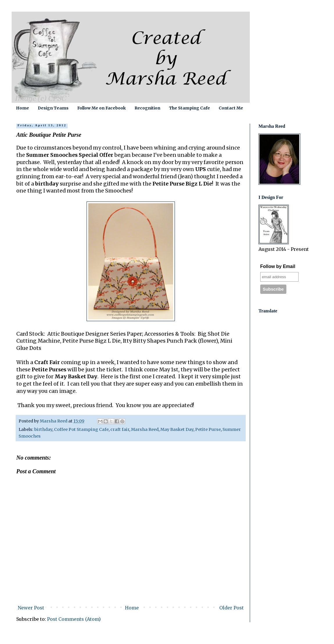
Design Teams (53, 108)
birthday (43, 429)
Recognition (147, 108)
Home (23, 108)
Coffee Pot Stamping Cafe (81, 429)
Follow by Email (278, 266)
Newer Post (31, 608)
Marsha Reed (145, 429)
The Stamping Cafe (190, 108)
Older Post (231, 608)
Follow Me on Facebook (102, 108)
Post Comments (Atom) (74, 619)
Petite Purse (208, 429)
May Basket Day (177, 429)
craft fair (120, 429)
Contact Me (231, 108)
